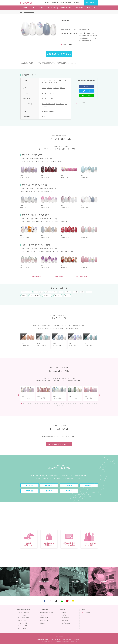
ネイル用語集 (87, 612)
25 (78, 403)
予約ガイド (79, 3)
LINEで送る (88, 96)
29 (87, 403)
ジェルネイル (60, 104)
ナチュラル (58, 296)
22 (71, 403)
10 (43, 403)
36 (62, 405)
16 (57, 403)
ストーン (55, 80)
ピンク (68, 292)
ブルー (44, 88)
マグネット (38, 292)
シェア (88, 86)
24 (76, 403)
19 (64, 403)
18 (61, 403)
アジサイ (56, 83)
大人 (50, 93)
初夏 (52, 99)
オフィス (47, 99)
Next (99, 395)
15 (54, 403)
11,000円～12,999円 (48, 111)
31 (92, 403)
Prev (19, 395)
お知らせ (42, 615)
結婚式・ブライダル (51, 292)
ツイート (88, 91)
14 (52, 403)
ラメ (60, 80)
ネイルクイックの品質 (28, 8)
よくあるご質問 (44, 618)
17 (59, 403)
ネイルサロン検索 (79, 8)
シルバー (56, 88)
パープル (50, 88)
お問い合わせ (71, 3)
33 (97, 403)
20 (66, 403)
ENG (48, 3)
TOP (114, 601)
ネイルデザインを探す (65, 8)
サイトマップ (60, 3)
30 (90, 403)
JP (45, 3)
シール (64, 80)
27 (83, 403)
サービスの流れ (52, 8)
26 (80, 403)
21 (68, 403)
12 (47, 403)
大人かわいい (47, 296)
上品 (54, 93)
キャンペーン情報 (91, 8)
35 (60, 405)
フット (89, 292)
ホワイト (62, 88)
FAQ (66, 3)
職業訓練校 (43, 623)
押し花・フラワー (47, 83)
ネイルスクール (44, 620)
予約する (91, 3)
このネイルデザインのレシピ (85, 103)
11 (45, 403)
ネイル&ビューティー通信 (46, 612)
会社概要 (64, 612)
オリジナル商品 (22, 628)
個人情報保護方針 (66, 623)
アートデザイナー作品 (48, 104)
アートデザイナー (35, 296)
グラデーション (47, 80)
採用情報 (54, 3)
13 (50, 403)
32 (94, 403)
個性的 (24, 296)
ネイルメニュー (41, 8)
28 (85, 403)
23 (73, 403)
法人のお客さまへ (66, 618)
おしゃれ (45, 93)
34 (57, 405)
